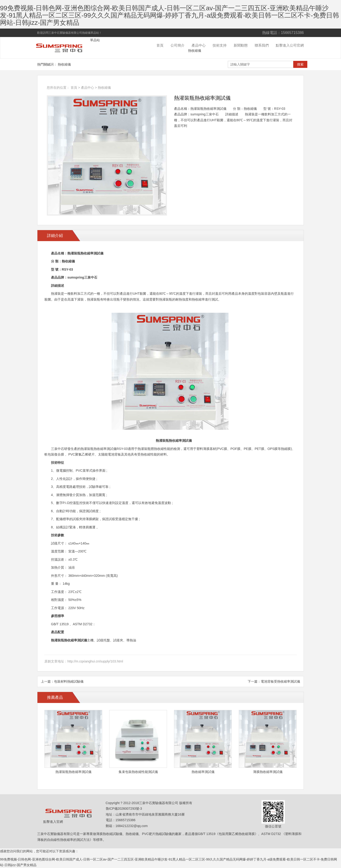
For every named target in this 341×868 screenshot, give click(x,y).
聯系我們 (262, 45)
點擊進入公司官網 (290, 45)
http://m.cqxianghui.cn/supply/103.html (95, 661)
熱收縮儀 (195, 51)
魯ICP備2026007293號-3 (124, 809)
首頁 (160, 45)
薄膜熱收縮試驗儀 (109, 834)
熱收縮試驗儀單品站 (62, 48)
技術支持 (220, 45)
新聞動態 (241, 45)
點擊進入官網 (53, 822)
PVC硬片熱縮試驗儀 (157, 834)
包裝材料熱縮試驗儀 (69, 681)
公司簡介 (178, 45)
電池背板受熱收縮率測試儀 (280, 681)
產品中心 (199, 45)
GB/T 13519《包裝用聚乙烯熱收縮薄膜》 (228, 834)
